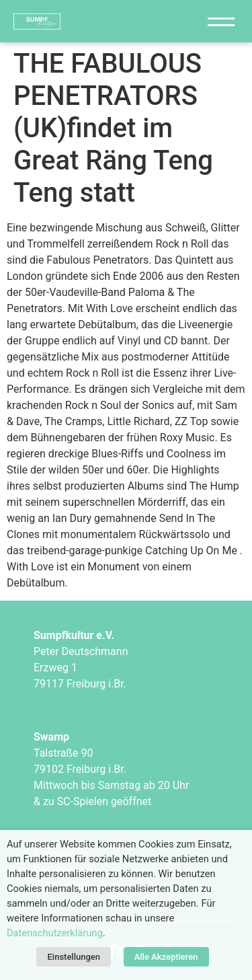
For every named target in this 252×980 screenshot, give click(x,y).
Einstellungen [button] (74, 957)
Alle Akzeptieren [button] (166, 957)
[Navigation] (221, 21)
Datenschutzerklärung (55, 933)
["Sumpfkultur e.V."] (92, 21)
